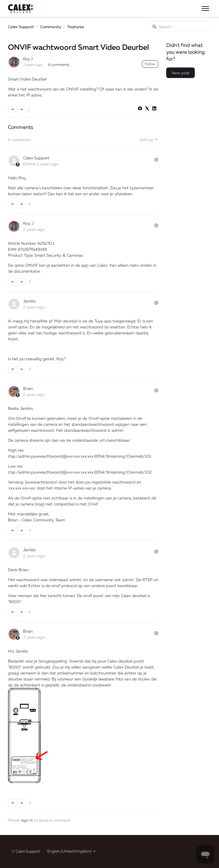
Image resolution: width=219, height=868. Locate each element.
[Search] (180, 27)
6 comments (59, 65)
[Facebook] (140, 109)
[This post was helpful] (13, 110)
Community (51, 27)
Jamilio (29, 301)
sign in (27, 820)
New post (181, 73)
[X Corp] (147, 109)
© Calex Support (26, 851)
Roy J (28, 59)
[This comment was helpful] (13, 204)
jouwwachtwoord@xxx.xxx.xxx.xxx (62, 456)
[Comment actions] (156, 160)
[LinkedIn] (154, 109)
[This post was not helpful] (22, 110)
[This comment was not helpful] (22, 204)
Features (76, 27)
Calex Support (21, 27)
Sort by (149, 140)
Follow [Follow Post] (150, 64)
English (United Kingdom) (72, 851)
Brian (28, 388)
